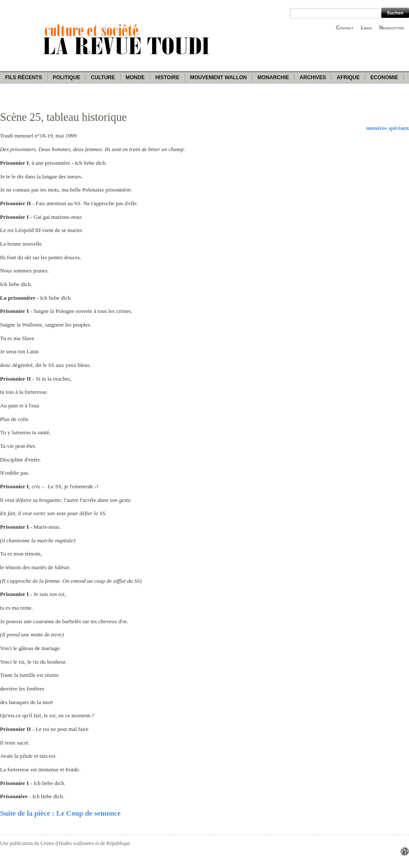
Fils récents (24, 77)
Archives (313, 77)
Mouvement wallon (218, 77)
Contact (345, 28)
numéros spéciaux (387, 128)
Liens (366, 28)
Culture (103, 77)
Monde (135, 77)
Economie (384, 77)
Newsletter (392, 28)
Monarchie (273, 77)
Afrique (348, 77)
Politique (67, 77)
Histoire (167, 77)
